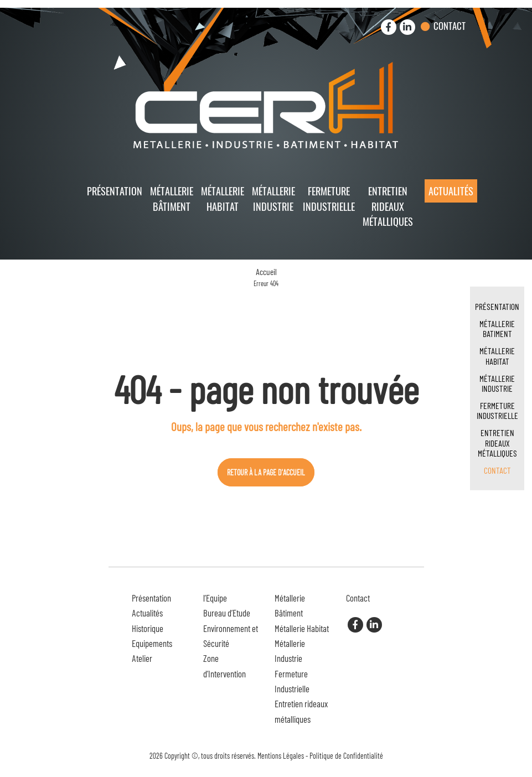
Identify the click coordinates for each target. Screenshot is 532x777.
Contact (450, 26)
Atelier (142, 658)
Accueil (266, 272)
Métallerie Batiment (497, 329)
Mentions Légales (281, 756)
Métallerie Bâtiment (172, 198)
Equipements (152, 643)
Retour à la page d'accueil (266, 472)
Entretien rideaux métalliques (388, 206)
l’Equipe (215, 598)
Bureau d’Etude (227, 613)
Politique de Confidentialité (346, 756)
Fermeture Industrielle (329, 198)
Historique (148, 628)
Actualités (451, 191)
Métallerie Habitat (223, 198)
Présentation (115, 191)
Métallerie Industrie (273, 198)
